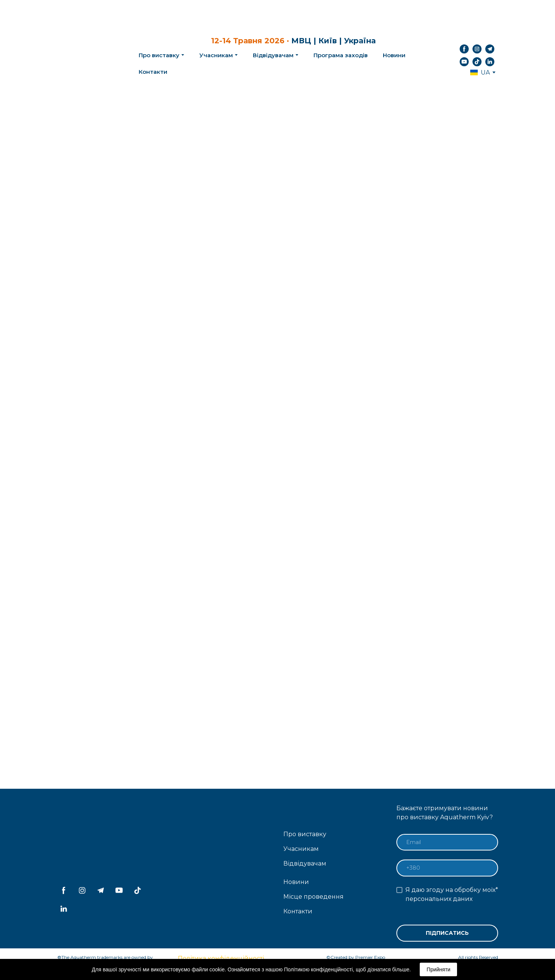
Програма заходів (341, 55)
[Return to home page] (86, 55)
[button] (464, 49)
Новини (394, 55)
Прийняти (438, 969)
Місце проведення (313, 897)
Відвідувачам (273, 55)
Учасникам (216, 55)
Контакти (153, 72)
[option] (480, 72)
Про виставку (305, 834)
